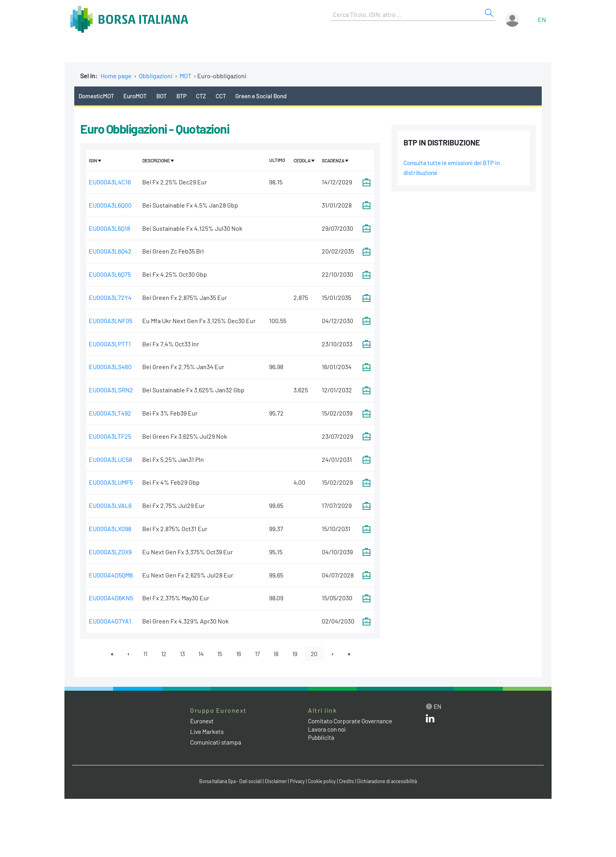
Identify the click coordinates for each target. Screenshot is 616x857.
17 (259, 654)
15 (220, 654)
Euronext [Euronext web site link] (203, 722)
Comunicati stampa (217, 743)
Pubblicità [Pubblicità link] (322, 738)
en (542, 19)
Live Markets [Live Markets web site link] (208, 733)
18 (279, 654)
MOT (185, 76)
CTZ (209, 96)
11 (141, 654)
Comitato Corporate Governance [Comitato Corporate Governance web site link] (353, 722)
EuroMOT (138, 96)
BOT (166, 96)
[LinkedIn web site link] (430, 721)
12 (160, 654)
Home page (116, 76)
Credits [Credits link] (349, 782)
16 (240, 654)
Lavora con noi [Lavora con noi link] (328, 730)
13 (180, 654)
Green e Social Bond (271, 96)
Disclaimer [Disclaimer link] (275, 782)
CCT (229, 96)
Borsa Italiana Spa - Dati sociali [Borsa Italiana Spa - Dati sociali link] (225, 782)
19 (299, 654)
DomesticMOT (97, 96)
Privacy (298, 782)
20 (319, 654)
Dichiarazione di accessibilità (393, 782)
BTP (188, 96)
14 (200, 654)
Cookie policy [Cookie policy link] (324, 782)
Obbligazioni (156, 76)
